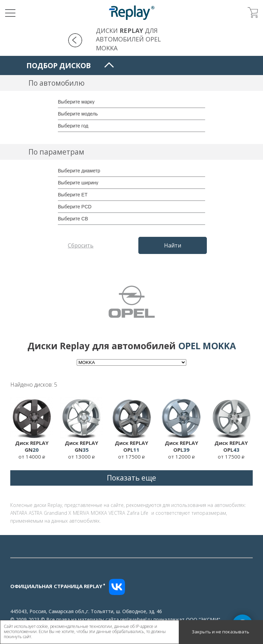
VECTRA (117, 513)
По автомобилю (57, 83)
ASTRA (35, 513)
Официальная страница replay (58, 586)
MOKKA (99, 513)
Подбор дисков (59, 65)
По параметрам (56, 152)
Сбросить (81, 245)
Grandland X (58, 513)
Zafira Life (137, 513)
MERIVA (81, 513)
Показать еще (131, 478)
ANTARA (19, 513)
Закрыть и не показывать (221, 632)
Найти (173, 245)
